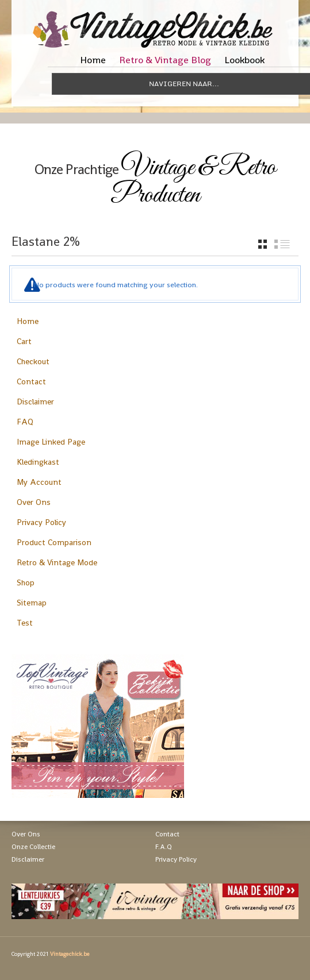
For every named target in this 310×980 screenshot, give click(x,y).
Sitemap (32, 603)
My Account (39, 482)
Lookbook (244, 60)
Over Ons (34, 502)
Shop (26, 582)
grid (263, 244)
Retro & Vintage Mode (57, 562)
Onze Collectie (33, 847)
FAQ (25, 422)
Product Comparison (54, 542)
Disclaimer (35, 402)
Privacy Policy (41, 522)
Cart (24, 341)
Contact (31, 381)
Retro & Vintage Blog (165, 60)
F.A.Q (164, 847)
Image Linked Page (51, 442)
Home (93, 60)
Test (25, 623)
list (282, 244)
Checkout (33, 361)
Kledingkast (38, 462)
